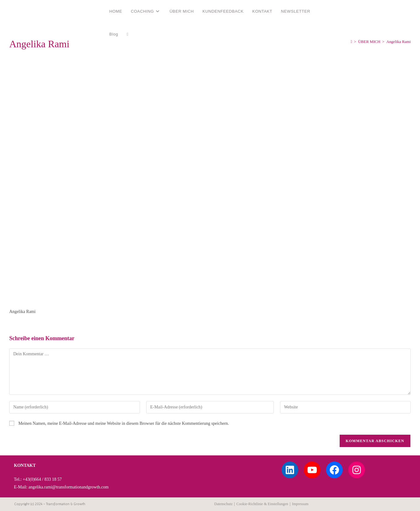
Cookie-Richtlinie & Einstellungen (262, 504)
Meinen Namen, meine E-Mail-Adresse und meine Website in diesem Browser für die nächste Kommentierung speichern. (124, 423)
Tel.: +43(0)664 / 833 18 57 (38, 479)
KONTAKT (25, 465)
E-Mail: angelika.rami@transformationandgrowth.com (61, 487)
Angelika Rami (32, 11)
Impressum (300, 504)
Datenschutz (223, 504)
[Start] (352, 42)
